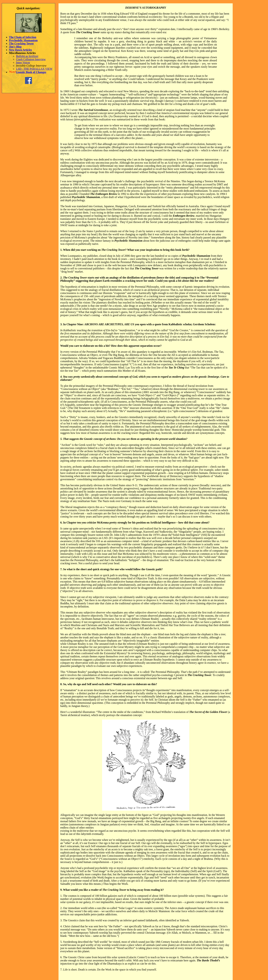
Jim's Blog (15, 47)
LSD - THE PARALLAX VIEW (34, 69)
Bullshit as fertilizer (27, 56)
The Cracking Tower (21, 43)
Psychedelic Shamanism (23, 40)
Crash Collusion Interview (31, 59)
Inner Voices (23, 62)
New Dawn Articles (20, 50)
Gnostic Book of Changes (31, 72)
